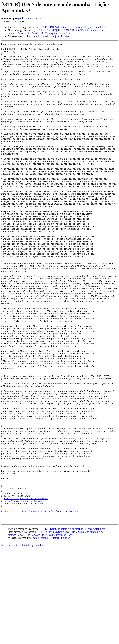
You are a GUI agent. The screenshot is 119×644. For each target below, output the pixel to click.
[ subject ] (55, 36)
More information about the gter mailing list (25, 641)
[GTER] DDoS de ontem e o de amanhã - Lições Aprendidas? (73, 27)
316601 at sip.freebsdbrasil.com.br (26, 590)
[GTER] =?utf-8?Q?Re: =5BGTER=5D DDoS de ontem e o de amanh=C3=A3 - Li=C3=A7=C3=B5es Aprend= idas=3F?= (56, 32)
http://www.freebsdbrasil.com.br (24, 593)
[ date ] (35, 36)
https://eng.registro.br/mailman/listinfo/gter (50, 605)
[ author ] (66, 36)
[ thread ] (44, 36)
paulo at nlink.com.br (30, 19)
